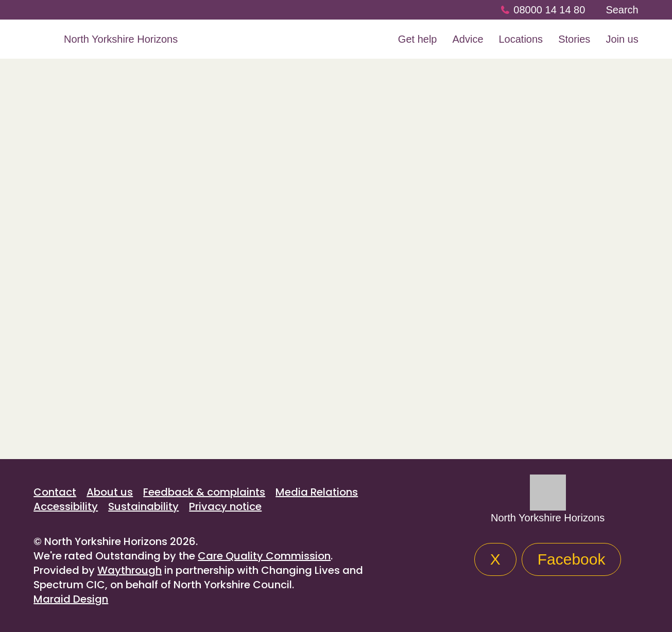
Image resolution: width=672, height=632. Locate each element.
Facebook (572, 559)
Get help (418, 39)
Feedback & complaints (204, 492)
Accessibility (66, 506)
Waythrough (130, 570)
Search (622, 10)
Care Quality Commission (264, 556)
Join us (622, 39)
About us (110, 492)
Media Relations (317, 492)
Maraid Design (71, 599)
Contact (55, 492)
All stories (63, 414)
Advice (468, 39)
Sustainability (143, 506)
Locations (521, 39)
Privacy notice (225, 506)
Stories (574, 39)
